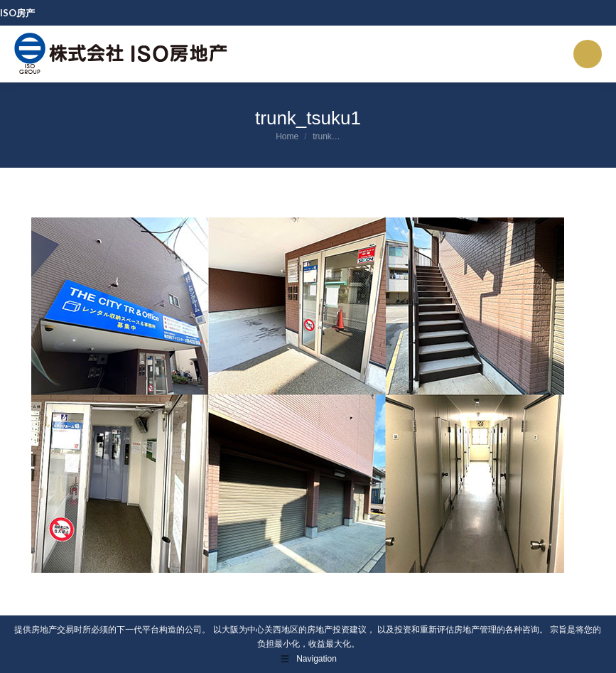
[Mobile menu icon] (588, 54)
